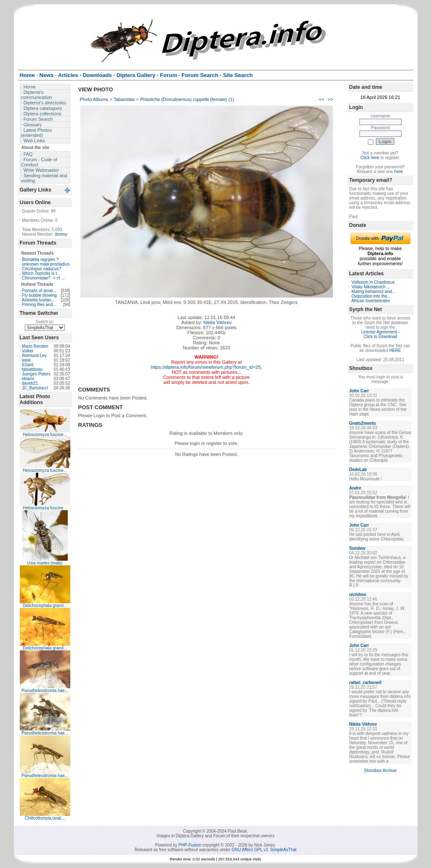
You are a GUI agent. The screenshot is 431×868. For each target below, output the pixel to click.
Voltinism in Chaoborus (373, 282)
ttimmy (61, 234)
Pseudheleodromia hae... (45, 691)
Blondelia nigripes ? (40, 260)
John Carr (359, 391)
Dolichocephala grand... (45, 606)
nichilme (358, 595)
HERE (395, 350)
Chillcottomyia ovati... (45, 818)
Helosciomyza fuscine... (45, 435)
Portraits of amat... (39, 291)
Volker (28, 351)
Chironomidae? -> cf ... (43, 278)
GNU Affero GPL (247, 850)
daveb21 (30, 383)
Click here (370, 158)
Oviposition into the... (371, 296)
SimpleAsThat (283, 850)
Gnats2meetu (363, 423)
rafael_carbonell (366, 683)
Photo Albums (94, 99)
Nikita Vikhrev (217, 322)
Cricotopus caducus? (41, 269)
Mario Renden (35, 346)
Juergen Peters (36, 374)
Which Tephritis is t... (41, 273)
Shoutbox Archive (380, 771)
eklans (28, 379)
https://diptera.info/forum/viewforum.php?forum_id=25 (206, 367)
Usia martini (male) (45, 563)
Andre (355, 488)
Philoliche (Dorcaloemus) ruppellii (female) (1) (187, 99)
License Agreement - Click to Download (380, 334)
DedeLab (358, 470)
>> (331, 99)
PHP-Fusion (190, 845)
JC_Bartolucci (35, 388)
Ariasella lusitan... (38, 300)
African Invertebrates (371, 301)
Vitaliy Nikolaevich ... (371, 287)
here (399, 172)
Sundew (357, 548)
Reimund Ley (34, 355)
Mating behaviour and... (374, 292)
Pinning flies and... (39, 305)
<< (322, 99)
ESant (28, 365)
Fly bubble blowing (39, 295)
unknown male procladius (46, 264)
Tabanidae (124, 99)
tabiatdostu (32, 369)
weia (26, 360)
